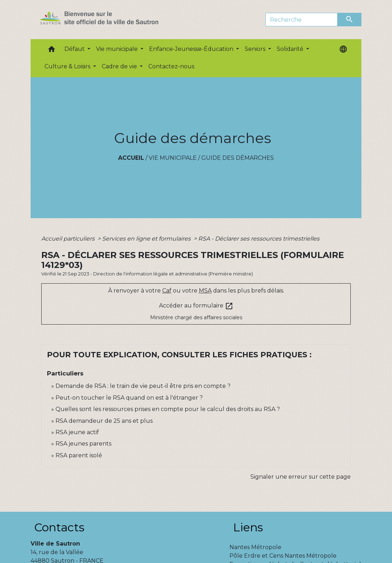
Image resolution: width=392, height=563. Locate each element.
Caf (167, 291)
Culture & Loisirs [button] (68, 66)
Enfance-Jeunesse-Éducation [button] (192, 49)
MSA (205, 291)
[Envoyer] (350, 20)
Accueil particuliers (69, 239)
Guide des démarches (238, 158)
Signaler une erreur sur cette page (301, 477)
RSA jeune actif (78, 432)
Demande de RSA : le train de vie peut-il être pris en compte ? (143, 386)
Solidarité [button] (291, 49)
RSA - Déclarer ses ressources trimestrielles (259, 239)
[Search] (301, 20)
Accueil (131, 158)
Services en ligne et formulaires (147, 239)
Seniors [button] (256, 49)
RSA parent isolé (79, 455)
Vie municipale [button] (118, 49)
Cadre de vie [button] (120, 66)
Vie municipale (173, 158)
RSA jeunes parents (83, 444)
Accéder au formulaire (196, 306)
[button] (52, 51)
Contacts (59, 527)
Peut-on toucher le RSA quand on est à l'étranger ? (129, 398)
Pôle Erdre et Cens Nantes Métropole (283, 556)
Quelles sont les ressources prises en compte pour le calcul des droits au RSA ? (168, 409)
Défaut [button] (75, 49)
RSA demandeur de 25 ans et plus (104, 421)
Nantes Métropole (255, 547)
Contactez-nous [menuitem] (171, 66)
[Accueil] (112, 20)
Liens (248, 527)
